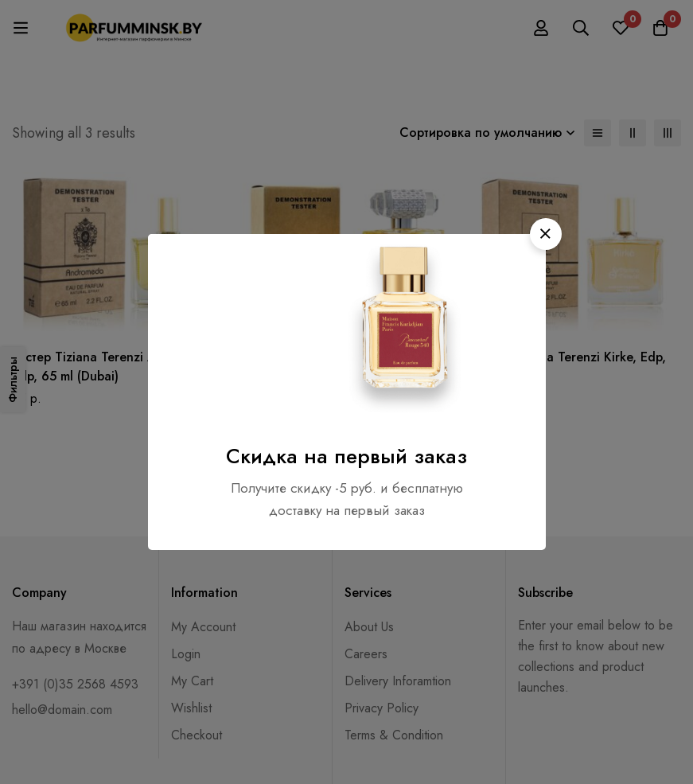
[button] (546, 234)
